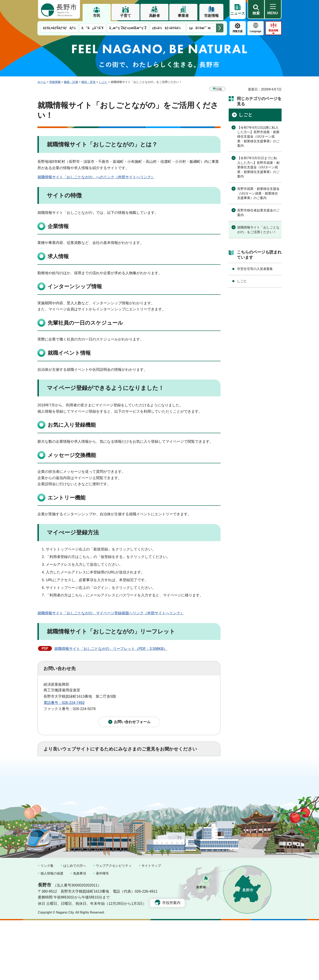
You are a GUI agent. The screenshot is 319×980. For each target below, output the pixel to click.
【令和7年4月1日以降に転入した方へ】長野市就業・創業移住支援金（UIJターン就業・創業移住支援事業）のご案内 (258, 137)
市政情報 (211, 16)
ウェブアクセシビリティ (114, 925)
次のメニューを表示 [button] (220, 28)
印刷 (219, 89)
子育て (126, 16)
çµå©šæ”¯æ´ (202, 28)
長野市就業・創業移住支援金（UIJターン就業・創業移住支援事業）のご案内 (258, 193)
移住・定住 (88, 82)
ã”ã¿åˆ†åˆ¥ (93, 28)
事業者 (183, 16)
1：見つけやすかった (67, 790)
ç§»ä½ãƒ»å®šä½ (168, 28)
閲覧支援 (238, 31)
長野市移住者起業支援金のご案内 (258, 213)
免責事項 (80, 933)
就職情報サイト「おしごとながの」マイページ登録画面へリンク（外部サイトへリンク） (111, 613)
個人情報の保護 (52, 933)
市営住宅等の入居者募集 (255, 269)
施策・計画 (71, 82)
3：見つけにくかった (141, 790)
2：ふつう (93, 772)
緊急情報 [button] (273, 30)
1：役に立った (62, 772)
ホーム (42, 82)
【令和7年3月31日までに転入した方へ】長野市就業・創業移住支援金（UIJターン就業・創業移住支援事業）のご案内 (258, 167)
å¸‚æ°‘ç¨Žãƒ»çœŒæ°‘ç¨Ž (128, 28)
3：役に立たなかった (130, 772)
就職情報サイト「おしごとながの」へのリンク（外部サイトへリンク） (96, 177)
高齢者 (154, 16)
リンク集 (47, 925)
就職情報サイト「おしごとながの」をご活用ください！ (258, 230)
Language (256, 31)
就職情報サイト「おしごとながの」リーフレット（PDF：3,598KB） (111, 649)
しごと (103, 82)
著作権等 (102, 933)
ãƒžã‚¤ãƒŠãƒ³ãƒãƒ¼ (59, 28)
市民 (97, 16)
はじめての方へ (75, 925)
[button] (256, 10)
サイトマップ (151, 925)
